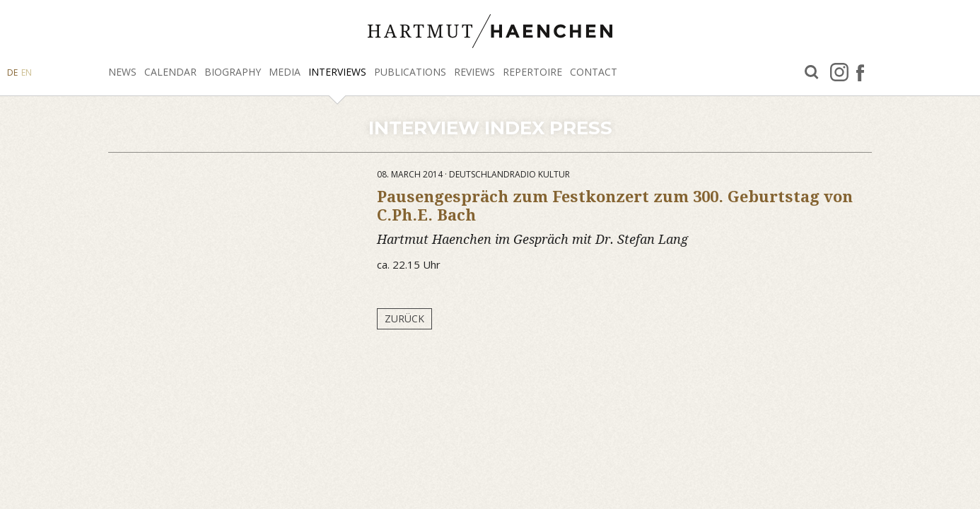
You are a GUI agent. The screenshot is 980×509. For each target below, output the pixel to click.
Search (812, 72)
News (122, 72)
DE (12, 72)
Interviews (337, 72)
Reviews (474, 72)
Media (285, 72)
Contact (594, 72)
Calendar (170, 72)
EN (27, 72)
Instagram (839, 72)
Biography (233, 72)
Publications (410, 72)
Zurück (404, 318)
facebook (860, 72)
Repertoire (532, 72)
